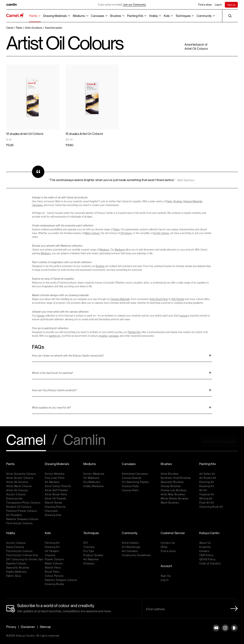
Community (204, 16)
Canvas (40, 316)
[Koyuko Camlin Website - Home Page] (15, 16)
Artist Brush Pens (159, 299)
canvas (184, 316)
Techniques (183, 16)
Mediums (79, 16)
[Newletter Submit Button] (233, 609)
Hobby (153, 16)
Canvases (98, 16)
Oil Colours (126, 233)
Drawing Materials (55, 16)
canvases (114, 336)
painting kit (54, 336)
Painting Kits (135, 16)
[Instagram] (225, 631)
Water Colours (92, 233)
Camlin (84, 440)
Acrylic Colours (161, 233)
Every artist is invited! (122, 5)
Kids (167, 16)
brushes (103, 336)
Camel (26, 440)
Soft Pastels (178, 299)
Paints (33, 16)
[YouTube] (216, 631)
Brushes (116, 16)
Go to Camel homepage (219, 442)
